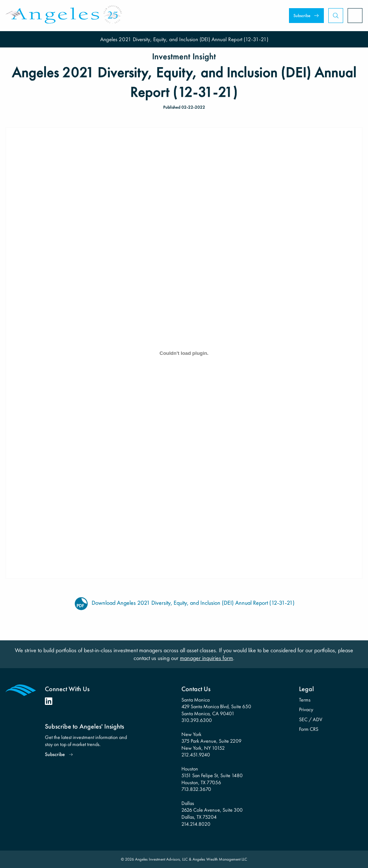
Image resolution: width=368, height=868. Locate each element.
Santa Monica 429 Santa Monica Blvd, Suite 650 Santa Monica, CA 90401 (216, 707)
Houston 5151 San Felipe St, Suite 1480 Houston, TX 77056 (212, 775)
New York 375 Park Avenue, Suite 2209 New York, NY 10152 (211, 741)
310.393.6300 (197, 720)
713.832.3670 (196, 789)
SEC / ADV (311, 719)
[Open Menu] (355, 16)
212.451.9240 (196, 755)
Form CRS (309, 729)
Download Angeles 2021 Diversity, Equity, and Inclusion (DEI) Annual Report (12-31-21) (184, 603)
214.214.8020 (196, 824)
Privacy (306, 709)
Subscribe (302, 16)
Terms (305, 700)
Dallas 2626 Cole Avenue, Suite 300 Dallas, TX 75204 (212, 810)
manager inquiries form (206, 658)
